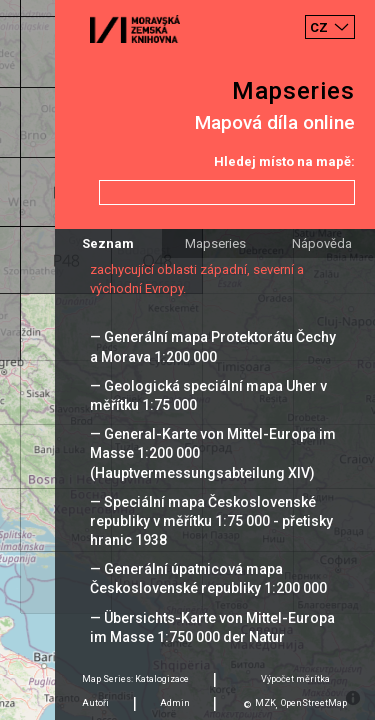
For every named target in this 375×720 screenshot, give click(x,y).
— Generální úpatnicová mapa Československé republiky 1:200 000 (208, 578)
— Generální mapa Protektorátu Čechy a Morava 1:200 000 (213, 346)
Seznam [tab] (108, 243)
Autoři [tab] (95, 703)
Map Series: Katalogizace (135, 679)
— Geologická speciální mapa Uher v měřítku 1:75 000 (208, 395)
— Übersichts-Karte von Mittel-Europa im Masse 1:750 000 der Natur (212, 627)
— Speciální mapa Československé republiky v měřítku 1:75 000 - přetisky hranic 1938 (211, 521)
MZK (265, 703)
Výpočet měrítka (295, 679)
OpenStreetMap (314, 703)
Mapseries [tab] (215, 243)
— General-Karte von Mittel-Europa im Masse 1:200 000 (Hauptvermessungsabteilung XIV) (213, 453)
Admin (175, 703)
